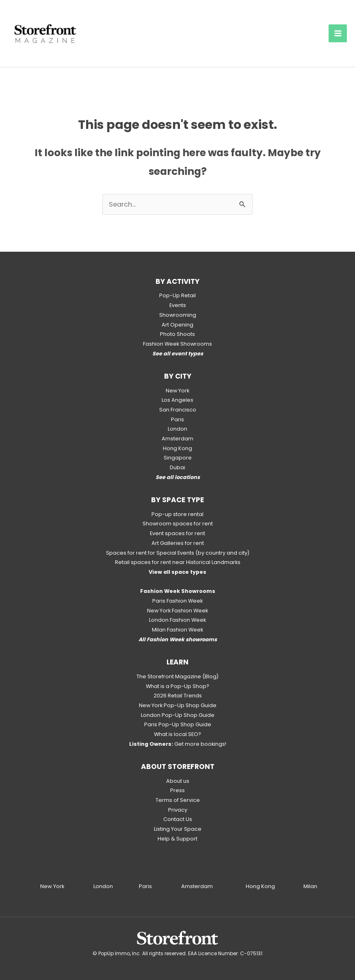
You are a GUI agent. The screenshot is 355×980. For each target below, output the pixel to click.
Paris (177, 419)
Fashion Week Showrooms (177, 344)
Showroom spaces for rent (178, 524)
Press (177, 790)
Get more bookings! (178, 744)
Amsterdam (177, 439)
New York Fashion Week (177, 611)
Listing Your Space (178, 829)
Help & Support (177, 839)
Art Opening (177, 325)
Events (178, 305)
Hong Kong (177, 448)
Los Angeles (177, 400)
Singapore (178, 458)
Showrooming (178, 315)
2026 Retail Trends (178, 696)
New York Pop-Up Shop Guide (178, 705)
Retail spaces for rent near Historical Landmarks (178, 562)
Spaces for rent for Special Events (150, 553)
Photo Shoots (177, 334)
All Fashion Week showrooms (178, 639)
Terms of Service (178, 800)
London (177, 429)
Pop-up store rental (177, 514)
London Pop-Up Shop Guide (178, 715)
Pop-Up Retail (177, 295)
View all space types (177, 572)
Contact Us (178, 819)
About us (178, 781)
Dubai (177, 467)
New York (177, 391)
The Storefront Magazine (169, 676)
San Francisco (178, 410)
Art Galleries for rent (178, 543)
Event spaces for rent (177, 533)
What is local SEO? (177, 734)
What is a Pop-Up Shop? (177, 686)
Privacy (178, 810)
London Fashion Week (177, 620)
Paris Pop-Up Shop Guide (178, 724)
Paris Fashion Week (177, 601)
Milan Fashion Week (177, 630)
